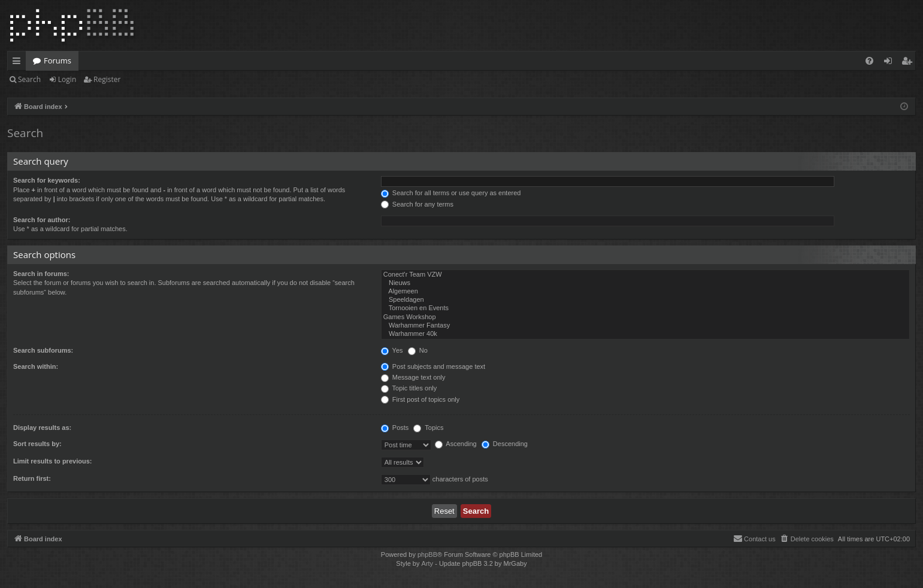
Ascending (456, 444)
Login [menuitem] (890, 63)
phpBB (427, 554)
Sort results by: (37, 444)
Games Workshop (645, 317)
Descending (505, 444)
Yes (392, 350)
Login (67, 79)
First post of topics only (420, 399)
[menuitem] (869, 61)
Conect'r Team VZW (645, 275)
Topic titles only (409, 388)
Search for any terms (417, 204)
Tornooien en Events (645, 308)
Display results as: (42, 428)
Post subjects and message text (433, 366)
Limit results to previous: (52, 461)
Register (107, 79)
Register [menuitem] (909, 63)
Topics (428, 428)
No (418, 350)
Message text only (413, 377)
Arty (428, 563)
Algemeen (645, 292)
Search (29, 79)
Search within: (36, 366)
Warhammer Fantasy (645, 326)
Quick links (19, 63)
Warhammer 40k (645, 334)
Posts (395, 428)
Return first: (32, 478)
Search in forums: (41, 274)
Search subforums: (43, 350)
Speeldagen (645, 300)
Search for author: (42, 220)
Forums (58, 60)
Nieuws (645, 283)
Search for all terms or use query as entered (451, 193)
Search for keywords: (47, 180)
